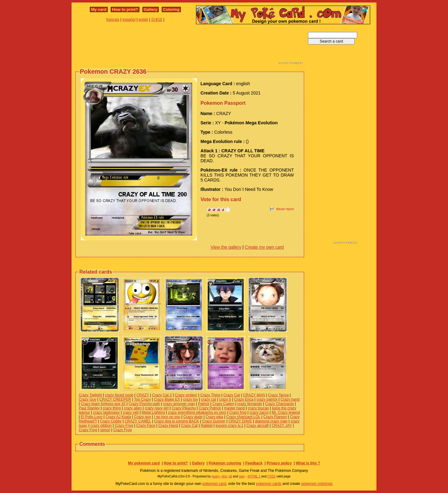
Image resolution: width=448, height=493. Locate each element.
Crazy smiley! (186, 395)
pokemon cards (269, 484)
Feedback (254, 463)
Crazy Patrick (210, 408)
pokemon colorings (317, 484)
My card (99, 9)
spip (242, 476)
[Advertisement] (190, 46)
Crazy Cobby (111, 421)
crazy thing (112, 408)
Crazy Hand (168, 426)
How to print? (125, 9)
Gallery (151, 9)
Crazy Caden (223, 404)
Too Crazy (142, 399)
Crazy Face (146, 426)
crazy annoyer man (179, 404)
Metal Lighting (153, 412)
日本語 (157, 20)
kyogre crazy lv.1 (229, 426)
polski (143, 20)
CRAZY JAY (282, 426)
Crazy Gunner (214, 421)
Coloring (171, 9)
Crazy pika (215, 417)
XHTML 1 (254, 476)
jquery (216, 476)
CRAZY (142, 395)
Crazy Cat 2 (162, 395)
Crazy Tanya (278, 395)
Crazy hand (290, 399)
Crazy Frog (124, 426)
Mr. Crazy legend (286, 412)
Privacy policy (279, 463)
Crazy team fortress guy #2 (103, 404)
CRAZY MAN (254, 395)
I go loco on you (167, 417)
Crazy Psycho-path (144, 404)
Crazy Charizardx (280, 404)
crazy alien (133, 408)
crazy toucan (258, 408)
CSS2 (271, 476)
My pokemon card (144, 463)
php (224, 476)
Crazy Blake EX (167, 399)
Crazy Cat (232, 395)
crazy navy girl (157, 408)
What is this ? (308, 463)
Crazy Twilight (90, 395)
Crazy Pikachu (184, 408)
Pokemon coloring (225, 463)
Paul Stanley (89, 408)
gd (230, 476)
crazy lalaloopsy (106, 412)
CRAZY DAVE (240, 421)
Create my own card (264, 247)
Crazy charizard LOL (243, 417)
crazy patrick (267, 399)
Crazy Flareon (275, 417)
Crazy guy (142, 417)
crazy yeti (131, 412)
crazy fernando (250, 404)
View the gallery (226, 247)
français (113, 20)
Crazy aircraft (257, 426)
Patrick (204, 404)
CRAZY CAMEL (138, 421)
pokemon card (214, 484)
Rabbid (207, 426)
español (129, 20)
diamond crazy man (271, 421)
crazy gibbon (101, 426)
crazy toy (191, 399)
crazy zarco (259, 412)
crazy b (225, 399)
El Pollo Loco (91, 417)
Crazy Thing (210, 395)
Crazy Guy (88, 399)
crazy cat (208, 399)
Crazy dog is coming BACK (177, 421)
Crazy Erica (244, 399)
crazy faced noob (119, 395)
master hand (234, 408)
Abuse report (285, 209)
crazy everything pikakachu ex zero (197, 412)
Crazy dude (193, 417)
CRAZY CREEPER (115, 399)
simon (105, 430)
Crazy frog (238, 412)
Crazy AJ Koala (118, 417)
